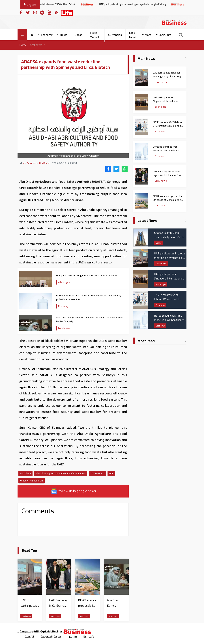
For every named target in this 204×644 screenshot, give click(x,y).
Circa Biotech (97, 473)
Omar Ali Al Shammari (32, 481)
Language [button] (165, 35)
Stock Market (95, 35)
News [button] (64, 35)
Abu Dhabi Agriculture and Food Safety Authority (61, 473)
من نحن (72, 636)
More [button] (148, 35)
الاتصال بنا (90, 636)
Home (23, 45)
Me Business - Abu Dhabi (36, 163)
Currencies (115, 35)
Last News (133, 35)
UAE (111, 473)
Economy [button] (47, 35)
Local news (35, 45)
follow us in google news (73, 491)
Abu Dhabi (25, 473)
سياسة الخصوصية (51, 636)
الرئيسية (29, 636)
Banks (79, 35)
